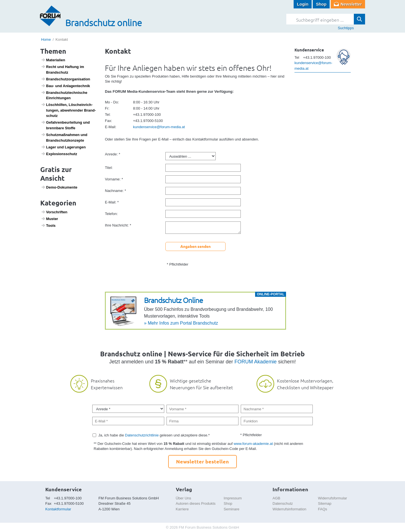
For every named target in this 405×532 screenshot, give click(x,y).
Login (303, 4)
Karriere (182, 509)
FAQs (323, 509)
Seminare (231, 509)
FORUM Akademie (256, 362)
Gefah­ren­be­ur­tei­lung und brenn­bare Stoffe (66, 125)
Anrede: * (112, 154)
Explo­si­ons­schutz (59, 154)
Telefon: (111, 214)
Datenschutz (283, 503)
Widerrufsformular (333, 498)
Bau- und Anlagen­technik (66, 86)
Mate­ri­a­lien (53, 60)
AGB (276, 498)
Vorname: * (114, 179)
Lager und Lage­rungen (63, 147)
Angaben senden (195, 246)
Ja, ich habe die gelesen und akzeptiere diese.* (154, 435)
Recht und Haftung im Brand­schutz (63, 69)
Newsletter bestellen (202, 461)
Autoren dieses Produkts (196, 503)
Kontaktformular (58, 509)
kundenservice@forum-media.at (159, 127)
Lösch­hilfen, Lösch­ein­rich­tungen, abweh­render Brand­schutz (68, 110)
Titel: (109, 168)
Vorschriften (54, 212)
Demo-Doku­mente (59, 187)
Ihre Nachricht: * (118, 225)
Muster (50, 219)
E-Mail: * (112, 202)
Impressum (233, 498)
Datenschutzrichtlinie (142, 435)
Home (46, 39)
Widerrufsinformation (289, 509)
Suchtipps (346, 28)
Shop (321, 4)
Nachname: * (115, 191)
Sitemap (325, 503)
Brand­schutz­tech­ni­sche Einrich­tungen (64, 95)
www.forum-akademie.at (253, 444)
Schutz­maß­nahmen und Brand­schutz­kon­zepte (64, 137)
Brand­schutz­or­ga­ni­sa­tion (66, 79)
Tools (48, 225)
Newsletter (351, 4)
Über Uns (184, 498)
